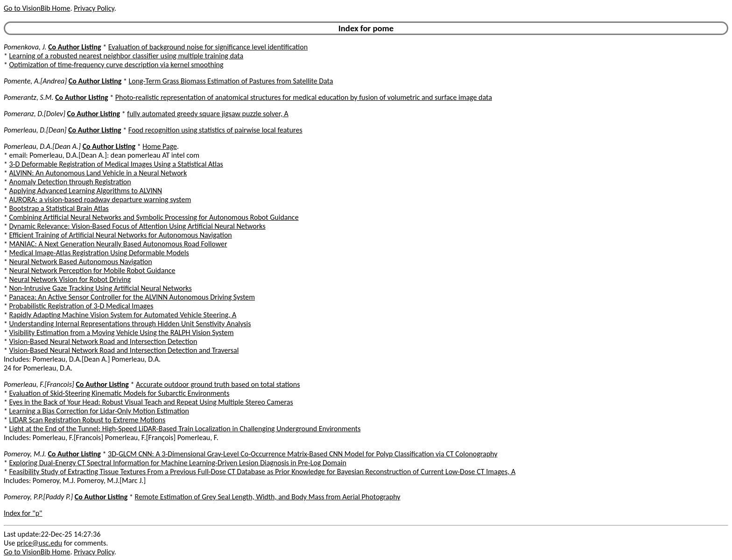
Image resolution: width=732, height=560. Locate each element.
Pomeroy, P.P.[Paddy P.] (38, 497)
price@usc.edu (39, 543)
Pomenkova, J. (25, 47)
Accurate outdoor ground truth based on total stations (218, 384)
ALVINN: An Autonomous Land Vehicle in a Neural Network (98, 173)
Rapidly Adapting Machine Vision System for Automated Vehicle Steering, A (123, 315)
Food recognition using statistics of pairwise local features (215, 130)
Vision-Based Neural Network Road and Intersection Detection (103, 341)
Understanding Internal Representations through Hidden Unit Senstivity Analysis (130, 324)
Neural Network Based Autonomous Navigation (81, 262)
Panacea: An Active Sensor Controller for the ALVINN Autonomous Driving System (132, 297)
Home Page (160, 146)
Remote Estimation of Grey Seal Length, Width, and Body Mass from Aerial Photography (267, 497)
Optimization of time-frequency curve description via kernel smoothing (116, 65)
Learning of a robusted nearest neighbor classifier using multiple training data (127, 56)
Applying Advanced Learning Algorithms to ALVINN (86, 191)
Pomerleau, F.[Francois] (39, 384)
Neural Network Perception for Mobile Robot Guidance (92, 270)
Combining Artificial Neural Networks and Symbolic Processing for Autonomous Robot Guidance (154, 217)
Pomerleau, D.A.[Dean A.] (42, 146)
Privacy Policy (94, 8)
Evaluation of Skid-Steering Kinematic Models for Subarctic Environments (120, 393)
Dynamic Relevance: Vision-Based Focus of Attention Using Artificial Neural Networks (137, 226)
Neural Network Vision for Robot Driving (70, 279)
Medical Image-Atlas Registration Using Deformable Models (99, 253)
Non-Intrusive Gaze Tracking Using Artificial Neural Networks (101, 288)
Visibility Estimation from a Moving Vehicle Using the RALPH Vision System (122, 332)
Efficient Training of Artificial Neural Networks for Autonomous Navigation (121, 235)
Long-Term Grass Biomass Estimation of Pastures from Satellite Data (231, 81)
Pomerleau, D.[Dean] (35, 130)
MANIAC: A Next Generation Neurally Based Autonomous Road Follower (118, 244)
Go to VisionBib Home (37, 8)
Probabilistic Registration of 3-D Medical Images (81, 306)
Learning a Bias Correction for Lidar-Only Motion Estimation (99, 411)
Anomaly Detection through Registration (70, 182)
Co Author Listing (74, 47)
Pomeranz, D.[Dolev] (35, 114)
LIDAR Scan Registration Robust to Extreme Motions (88, 420)
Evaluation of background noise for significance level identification (208, 47)
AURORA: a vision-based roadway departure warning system (100, 199)
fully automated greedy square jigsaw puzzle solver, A (208, 114)
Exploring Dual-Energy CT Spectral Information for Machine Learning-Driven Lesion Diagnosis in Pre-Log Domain (178, 463)
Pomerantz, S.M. (29, 97)
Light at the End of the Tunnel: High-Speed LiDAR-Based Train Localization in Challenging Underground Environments (185, 429)
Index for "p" (23, 513)
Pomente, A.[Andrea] (35, 81)
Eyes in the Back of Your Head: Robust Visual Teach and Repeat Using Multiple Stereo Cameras (151, 402)
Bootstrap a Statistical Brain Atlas (59, 208)
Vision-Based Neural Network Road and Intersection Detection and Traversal (124, 350)
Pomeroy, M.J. (25, 454)
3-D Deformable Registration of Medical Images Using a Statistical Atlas (116, 164)
